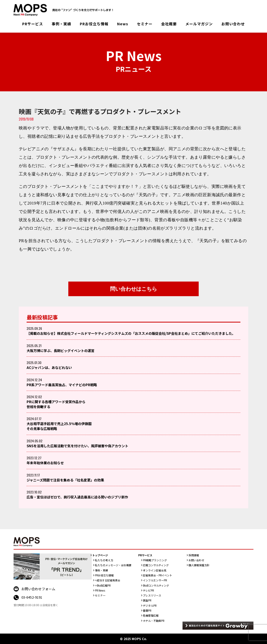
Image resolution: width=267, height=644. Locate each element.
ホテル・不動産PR (154, 621)
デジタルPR (150, 606)
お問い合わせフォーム (38, 589)
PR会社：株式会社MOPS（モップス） (65, 10)
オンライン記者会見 (155, 570)
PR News (100, 591)
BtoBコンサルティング (156, 586)
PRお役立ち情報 (94, 24)
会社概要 (169, 24)
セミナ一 (100, 595)
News (123, 24)
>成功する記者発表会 (108, 580)
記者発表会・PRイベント (157, 575)
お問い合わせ (233, 24)
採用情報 (194, 555)
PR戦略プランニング (155, 560)
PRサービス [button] (33, 24)
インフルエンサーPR (155, 580)
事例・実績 (61, 24)
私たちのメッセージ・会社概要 (113, 565)
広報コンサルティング (156, 565)
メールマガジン (199, 24)
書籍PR (147, 611)
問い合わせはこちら (133, 289)
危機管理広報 (151, 616)
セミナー (145, 24)
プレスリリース (152, 595)
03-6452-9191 (32, 597)
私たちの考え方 (104, 560)
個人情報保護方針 (199, 565)
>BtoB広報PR (103, 586)
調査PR (147, 600)
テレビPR (148, 591)
